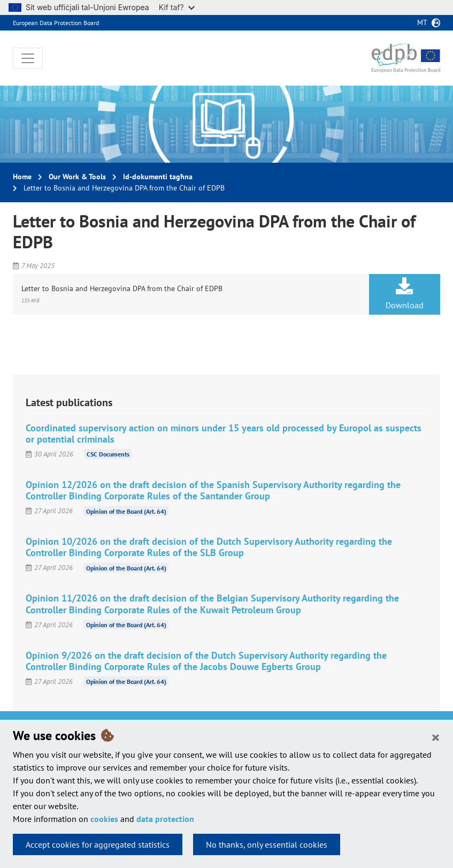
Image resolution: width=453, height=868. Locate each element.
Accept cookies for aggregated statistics (98, 844)
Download (405, 294)
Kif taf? (177, 7)
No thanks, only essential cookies (267, 844)
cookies (104, 819)
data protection (165, 819)
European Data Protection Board (56, 23)
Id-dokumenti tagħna (158, 177)
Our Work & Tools (77, 177)
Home (22, 177)
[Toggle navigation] (28, 58)
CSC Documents (108, 454)
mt (422, 22)
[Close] (436, 737)
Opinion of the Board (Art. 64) (126, 511)
